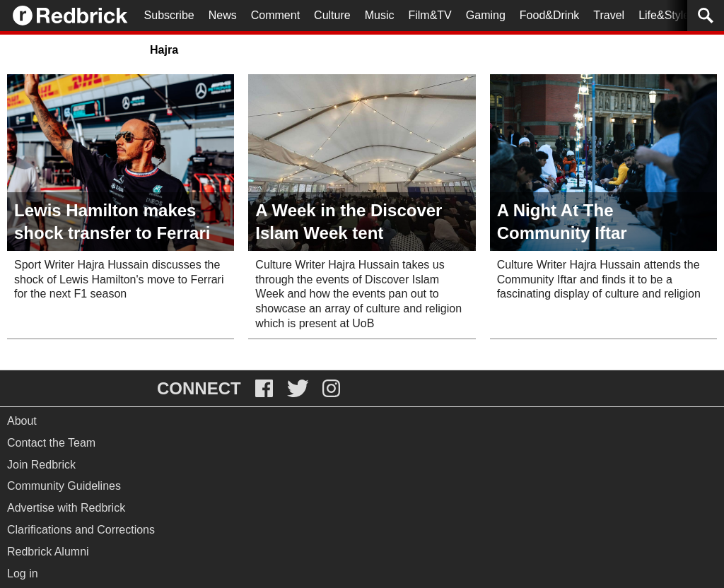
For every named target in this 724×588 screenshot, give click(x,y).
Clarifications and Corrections (81, 530)
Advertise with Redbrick (66, 508)
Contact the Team (51, 443)
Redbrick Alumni (48, 552)
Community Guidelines (64, 486)
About (22, 421)
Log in (23, 574)
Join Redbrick (41, 465)
